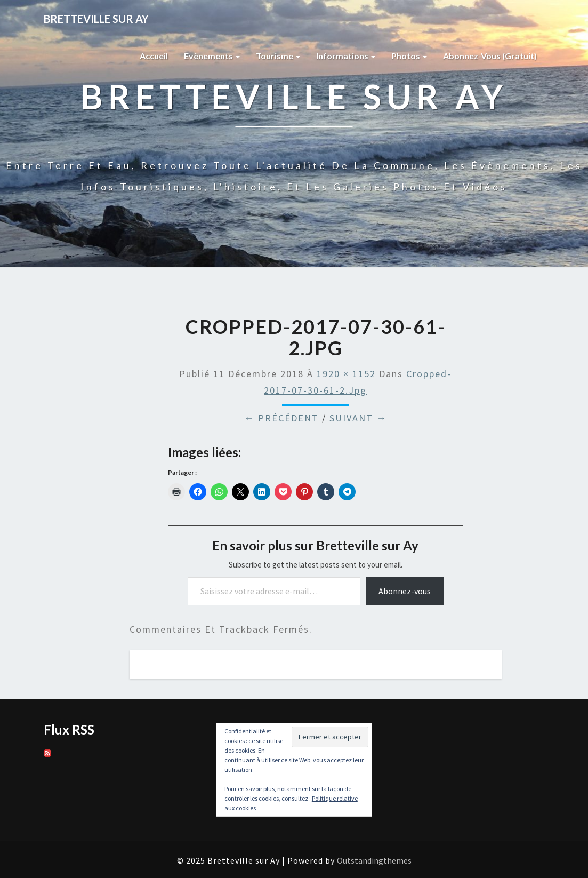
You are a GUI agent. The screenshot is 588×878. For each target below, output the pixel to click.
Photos (409, 56)
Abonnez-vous (405, 591)
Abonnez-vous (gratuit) (490, 56)
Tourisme (278, 56)
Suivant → (358, 418)
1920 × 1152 (346, 374)
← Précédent (281, 418)
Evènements (212, 56)
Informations (346, 56)
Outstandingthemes (374, 860)
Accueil (154, 56)
